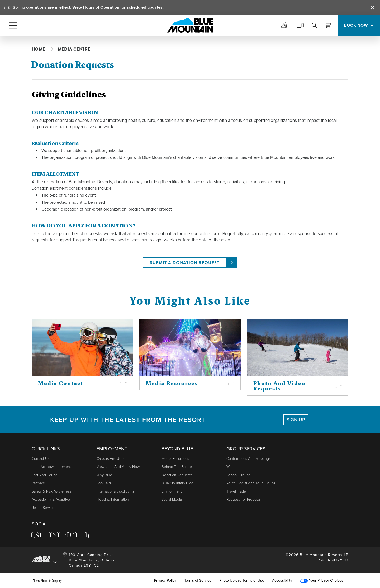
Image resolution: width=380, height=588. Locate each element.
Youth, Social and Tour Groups (251, 483)
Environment (172, 491)
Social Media (172, 499)
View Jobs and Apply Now (118, 467)
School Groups (238, 475)
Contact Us (41, 459)
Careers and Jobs (111, 459)
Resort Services (44, 508)
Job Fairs (104, 483)
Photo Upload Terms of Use (242, 581)
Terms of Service (198, 581)
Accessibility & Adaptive (51, 499)
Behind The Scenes (177, 467)
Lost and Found (45, 475)
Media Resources (175, 459)
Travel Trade (236, 491)
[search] (314, 25)
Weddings (234, 467)
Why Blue (104, 475)
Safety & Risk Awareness (51, 491)
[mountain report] (284, 25)
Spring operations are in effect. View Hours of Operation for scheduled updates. (88, 7)
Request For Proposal (244, 499)
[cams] (300, 25)
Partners (38, 483)
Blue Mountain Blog (177, 483)
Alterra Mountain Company (47, 581)
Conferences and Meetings (248, 459)
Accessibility (282, 581)
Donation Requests (177, 475)
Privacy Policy (165, 581)
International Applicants (115, 491)
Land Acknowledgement (51, 467)
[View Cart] (328, 25)
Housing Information (113, 499)
